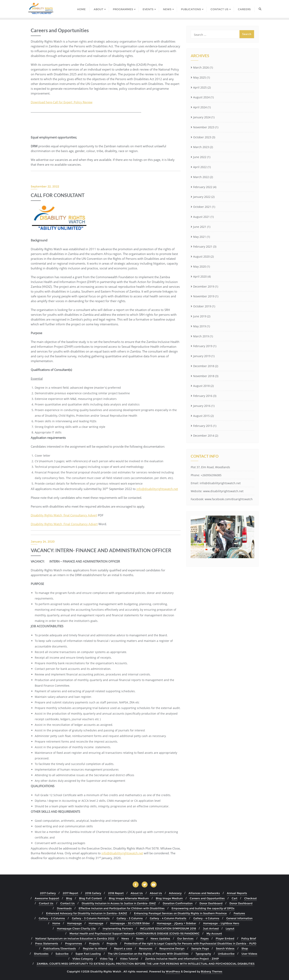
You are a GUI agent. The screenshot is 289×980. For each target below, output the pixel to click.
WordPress (173, 971)
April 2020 (200, 276)
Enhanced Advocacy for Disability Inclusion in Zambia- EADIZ (87, 913)
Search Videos (225, 948)
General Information (239, 918)
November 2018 (204, 376)
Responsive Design (172, 948)
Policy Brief (249, 938)
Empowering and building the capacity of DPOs (203, 908)
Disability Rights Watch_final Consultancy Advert (64, 515)
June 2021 (200, 227)
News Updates (160, 938)
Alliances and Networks (204, 893)
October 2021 (202, 207)
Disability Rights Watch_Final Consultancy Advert (64, 524)
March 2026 (201, 67)
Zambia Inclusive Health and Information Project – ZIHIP (182, 959)
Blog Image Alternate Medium (129, 898)
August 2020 (201, 256)
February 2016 (203, 396)
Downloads (64, 908)
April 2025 (200, 87)
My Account (214, 933)
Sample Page (200, 948)
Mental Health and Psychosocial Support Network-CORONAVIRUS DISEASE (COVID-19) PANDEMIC (135, 933)
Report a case (123, 948)
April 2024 (200, 107)
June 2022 (200, 157)
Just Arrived (211, 928)
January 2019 (202, 356)
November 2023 (204, 127)
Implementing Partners (118, 928)
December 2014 (204, 436)
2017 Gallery (48, 893)
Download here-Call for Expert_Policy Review (62, 102)
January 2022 (202, 197)
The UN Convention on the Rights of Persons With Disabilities (148, 954)
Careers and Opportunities (207, 898)
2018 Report (116, 893)
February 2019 (203, 346)
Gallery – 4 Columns (206, 918)
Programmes (74, 943)
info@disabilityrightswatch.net (122, 853)
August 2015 (201, 416)
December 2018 (204, 366)
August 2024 (201, 97)
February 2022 (203, 187)
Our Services (185, 938)
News (125, 938)
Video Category (83, 959)
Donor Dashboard (211, 903)
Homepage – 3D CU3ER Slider (130, 923)
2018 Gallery (93, 893)
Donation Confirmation (178, 903)
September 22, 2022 (45, 186)
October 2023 (202, 137)
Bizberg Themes (212, 971)
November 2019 (204, 296)
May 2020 (200, 266)
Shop (245, 948)
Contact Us (46, 903)
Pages (205, 938)
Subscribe (62, 954)
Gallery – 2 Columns (52, 918)
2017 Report (70, 893)
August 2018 (201, 386)
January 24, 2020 (43, 542)
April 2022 (200, 167)
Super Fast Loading (88, 954)
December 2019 (204, 286)
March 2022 (201, 177)
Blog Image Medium (169, 898)
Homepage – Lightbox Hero (221, 923)
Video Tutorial (129, 959)
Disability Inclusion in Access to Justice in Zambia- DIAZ (119, 903)
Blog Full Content (90, 898)
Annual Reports (237, 893)
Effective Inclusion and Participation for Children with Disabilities (122, 908)
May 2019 (200, 326)
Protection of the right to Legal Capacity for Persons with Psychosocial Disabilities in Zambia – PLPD (190, 943)
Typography (203, 954)
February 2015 (203, 426)
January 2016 (202, 406)
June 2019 (200, 316)
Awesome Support (47, 898)
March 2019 (201, 336)
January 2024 (202, 117)
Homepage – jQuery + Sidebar (176, 923)
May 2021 (200, 237)
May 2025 (200, 77)
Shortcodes (41, 954)
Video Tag (106, 959)
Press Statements (47, 943)
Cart (234, 898)
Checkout (250, 898)
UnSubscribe (226, 954)
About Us (137, 893)
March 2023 (201, 147)
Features (239, 913)
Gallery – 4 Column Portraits (168, 918)
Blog (69, 898)
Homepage (74, 923)
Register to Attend (95, 948)
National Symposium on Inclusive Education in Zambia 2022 (75, 938)
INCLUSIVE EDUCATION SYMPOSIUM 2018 (168, 928)
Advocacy (175, 893)
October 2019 (202, 306)
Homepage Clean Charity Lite (76, 928)
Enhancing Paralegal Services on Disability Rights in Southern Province (180, 913)
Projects (94, 943)
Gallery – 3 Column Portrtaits (91, 918)
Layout (230, 928)
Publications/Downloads (60, 948)
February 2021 (203, 246)
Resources (146, 948)
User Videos (249, 954)
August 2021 (201, 217)
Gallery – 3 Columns (130, 918)
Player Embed (225, 938)
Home (56, 923)
